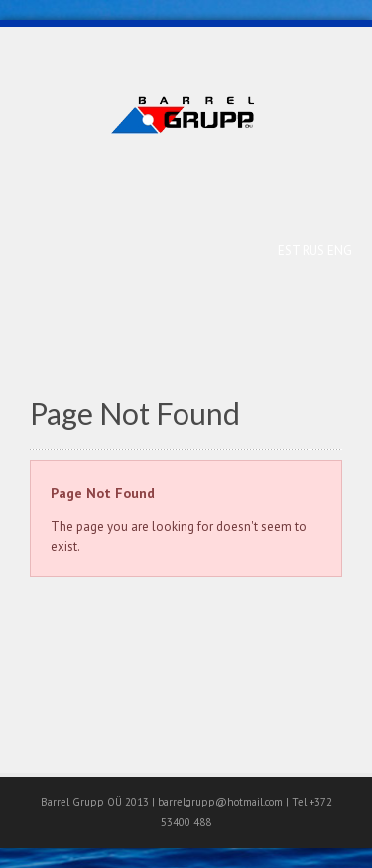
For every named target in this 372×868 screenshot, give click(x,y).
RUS (315, 250)
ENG (340, 250)
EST (290, 250)
